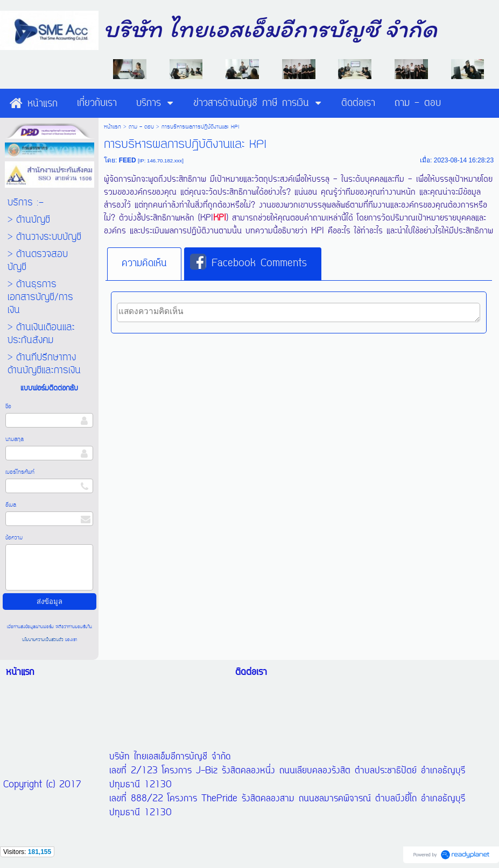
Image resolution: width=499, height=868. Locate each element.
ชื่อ (8, 407)
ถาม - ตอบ (141, 127)
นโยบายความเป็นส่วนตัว (44, 640)
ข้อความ (14, 538)
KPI (220, 218)
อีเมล (11, 505)
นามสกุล (15, 439)
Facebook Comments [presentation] (248, 263)
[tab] (144, 264)
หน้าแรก (113, 127)
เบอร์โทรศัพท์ (20, 472)
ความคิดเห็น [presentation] (144, 264)
